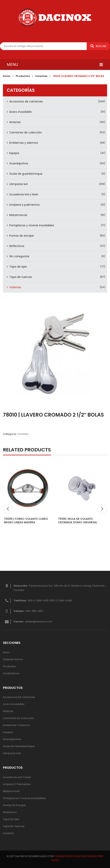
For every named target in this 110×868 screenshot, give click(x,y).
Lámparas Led (12, 753)
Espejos (14, 153)
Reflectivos (17, 246)
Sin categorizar (19, 256)
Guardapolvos (19, 163)
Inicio (7, 76)
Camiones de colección (26, 132)
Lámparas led (18, 184)
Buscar (98, 46)
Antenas (15, 122)
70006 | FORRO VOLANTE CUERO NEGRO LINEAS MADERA (26, 521)
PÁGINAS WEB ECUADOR (70, 856)
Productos (23, 76)
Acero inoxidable (21, 112)
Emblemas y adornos (24, 143)
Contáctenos (11, 673)
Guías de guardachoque (26, 174)
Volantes (41, 76)
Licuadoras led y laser (24, 194)
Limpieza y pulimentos (24, 205)
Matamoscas (18, 215)
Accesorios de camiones (26, 101)
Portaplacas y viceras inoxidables (32, 225)
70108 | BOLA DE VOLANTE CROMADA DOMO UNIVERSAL (78, 521)
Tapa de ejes (18, 267)
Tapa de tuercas (21, 277)
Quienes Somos (13, 659)
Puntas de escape (22, 236)
